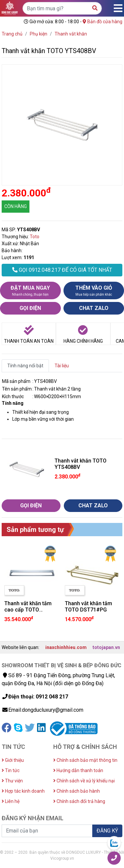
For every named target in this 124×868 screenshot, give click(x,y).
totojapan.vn (106, 647)
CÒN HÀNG (16, 206)
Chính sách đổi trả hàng (79, 801)
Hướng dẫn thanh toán (78, 770)
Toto (35, 237)
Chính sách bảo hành (77, 791)
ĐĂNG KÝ (107, 831)
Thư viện (12, 781)
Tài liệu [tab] (62, 366)
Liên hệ (11, 801)
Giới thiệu (13, 760)
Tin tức (11, 770)
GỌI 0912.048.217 (62, 270)
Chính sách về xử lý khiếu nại (84, 781)
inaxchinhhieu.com (66, 647)
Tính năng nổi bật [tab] (25, 366)
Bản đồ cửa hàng (103, 22)
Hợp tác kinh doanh (23, 791)
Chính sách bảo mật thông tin (85, 760)
